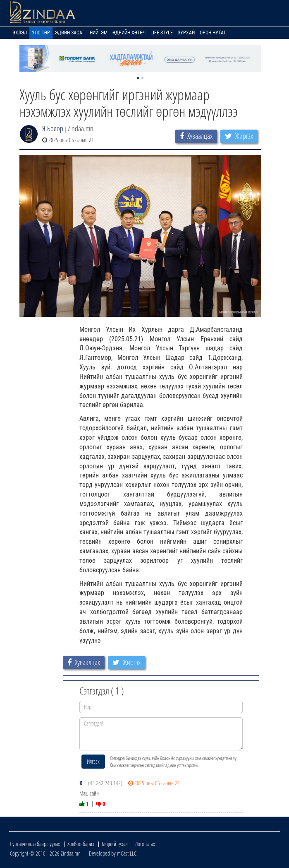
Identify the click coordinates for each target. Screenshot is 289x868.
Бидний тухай (115, 844)
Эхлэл (20, 33)
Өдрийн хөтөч (129, 33)
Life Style (162, 33)
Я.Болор (53, 128)
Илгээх (93, 761)
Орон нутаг (213, 33)
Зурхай (186, 33)
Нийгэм (99, 33)
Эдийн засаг (70, 33)
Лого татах (145, 844)
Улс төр (41, 33)
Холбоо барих (81, 844)
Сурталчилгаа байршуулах (35, 844)
